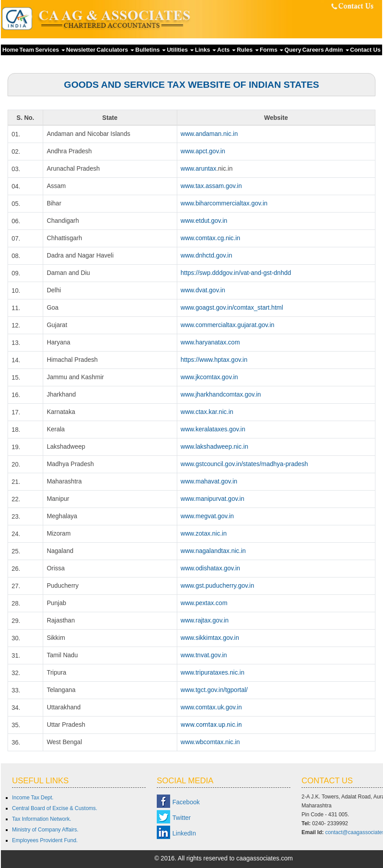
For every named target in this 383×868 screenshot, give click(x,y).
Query (293, 50)
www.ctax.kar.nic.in (207, 412)
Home (10, 50)
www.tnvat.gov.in (204, 655)
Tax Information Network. (42, 819)
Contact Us (365, 50)
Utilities (181, 50)
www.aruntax (199, 168)
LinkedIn (184, 833)
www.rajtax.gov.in (205, 620)
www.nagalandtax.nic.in (213, 551)
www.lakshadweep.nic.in (215, 446)
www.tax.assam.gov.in (211, 186)
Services (50, 50)
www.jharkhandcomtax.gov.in (221, 394)
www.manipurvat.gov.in (213, 499)
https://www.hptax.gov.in (214, 360)
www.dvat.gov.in (203, 290)
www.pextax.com (204, 603)
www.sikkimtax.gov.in (210, 638)
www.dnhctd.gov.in (207, 255)
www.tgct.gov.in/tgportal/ (214, 690)
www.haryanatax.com (210, 342)
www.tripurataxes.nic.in (213, 672)
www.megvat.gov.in (208, 516)
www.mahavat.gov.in (209, 481)
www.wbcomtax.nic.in (210, 742)
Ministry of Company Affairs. (45, 830)
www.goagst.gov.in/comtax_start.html (232, 307)
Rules (248, 50)
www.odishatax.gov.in (211, 568)
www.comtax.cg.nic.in (211, 238)
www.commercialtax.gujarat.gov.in (228, 325)
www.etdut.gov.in (204, 221)
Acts (227, 50)
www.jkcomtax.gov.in (210, 377)
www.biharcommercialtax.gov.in (224, 203)
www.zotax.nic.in (204, 533)
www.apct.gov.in (203, 151)
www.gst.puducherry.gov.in (218, 585)
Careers (313, 50)
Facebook (186, 802)
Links (206, 50)
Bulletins (151, 50)
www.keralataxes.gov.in (213, 429)
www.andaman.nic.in (209, 134)
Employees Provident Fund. (45, 840)
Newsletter (81, 50)
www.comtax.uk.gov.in (211, 707)
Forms (271, 50)
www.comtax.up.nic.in (211, 725)
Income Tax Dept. (33, 798)
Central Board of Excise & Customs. (55, 808)
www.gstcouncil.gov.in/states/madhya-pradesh (244, 464)
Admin (337, 50)
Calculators (115, 50)
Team (27, 50)
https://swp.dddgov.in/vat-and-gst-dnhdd (236, 273)
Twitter (181, 818)
